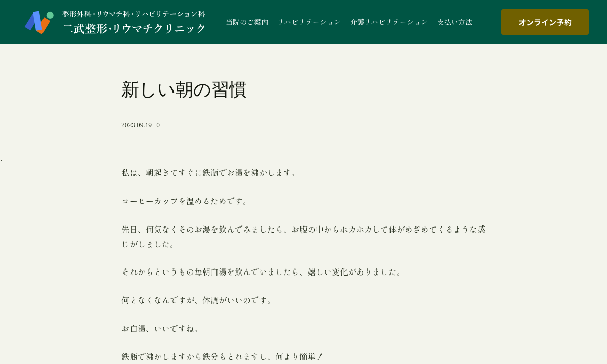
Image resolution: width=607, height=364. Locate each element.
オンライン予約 (545, 22)
